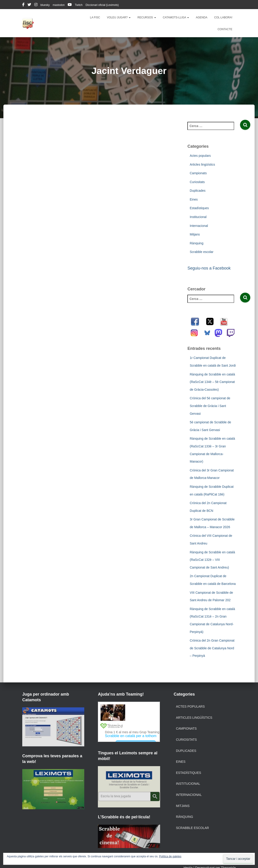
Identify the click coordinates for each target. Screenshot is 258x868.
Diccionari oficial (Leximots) (102, 5)
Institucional (198, 217)
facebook (23, 5)
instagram (36, 5)
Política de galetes (170, 856)
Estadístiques (199, 208)
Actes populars (200, 156)
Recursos (147, 17)
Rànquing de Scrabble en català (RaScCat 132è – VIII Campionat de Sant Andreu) (212, 560)
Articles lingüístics (202, 164)
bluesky (45, 5)
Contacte (225, 29)
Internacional (199, 226)
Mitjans (195, 234)
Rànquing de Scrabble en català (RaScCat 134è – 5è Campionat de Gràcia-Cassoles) (212, 382)
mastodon (59, 5)
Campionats (198, 173)
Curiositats (197, 182)
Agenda (202, 17)
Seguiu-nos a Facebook (209, 268)
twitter (29, 5)
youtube (70, 5)
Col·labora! (223, 17)
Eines (194, 199)
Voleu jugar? (119, 17)
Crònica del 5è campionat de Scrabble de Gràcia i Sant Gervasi (210, 406)
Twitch (79, 5)
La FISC (95, 17)
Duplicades (197, 191)
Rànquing (196, 243)
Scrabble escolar (201, 252)
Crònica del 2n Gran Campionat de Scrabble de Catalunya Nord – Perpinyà (212, 648)
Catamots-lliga (176, 17)
